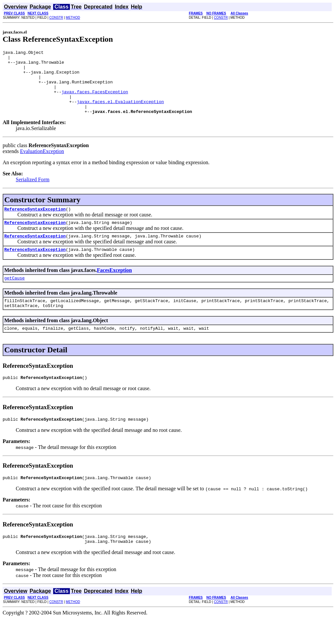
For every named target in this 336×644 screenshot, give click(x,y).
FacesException (114, 287)
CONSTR (56, 18)
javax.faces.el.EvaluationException (120, 112)
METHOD (73, 18)
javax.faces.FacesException (95, 100)
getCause (14, 296)
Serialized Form (33, 192)
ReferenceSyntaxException (35, 223)
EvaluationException (42, 164)
